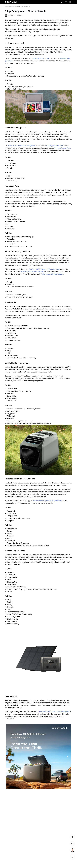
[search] (62, 2)
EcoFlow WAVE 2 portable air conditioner (47, 501)
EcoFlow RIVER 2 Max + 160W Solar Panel (44, 269)
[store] (66, 2)
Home (6, 6)
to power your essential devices (32, 272)
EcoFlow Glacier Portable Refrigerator (22, 146)
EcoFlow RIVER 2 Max (41, 58)
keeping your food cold (54, 146)
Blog (10, 6)
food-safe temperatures (63, 148)
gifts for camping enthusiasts (53, 274)
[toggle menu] (70, 2)
